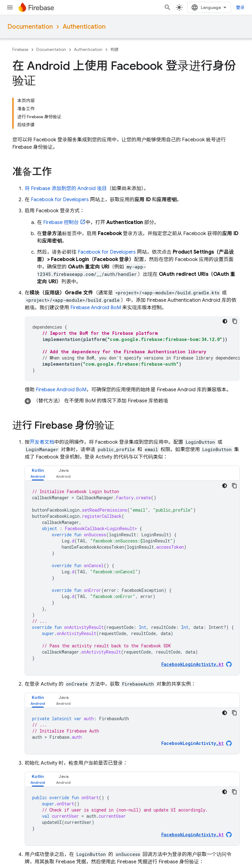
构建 (114, 50)
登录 (240, 7)
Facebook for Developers (60, 200)
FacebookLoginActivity (192, 743)
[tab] (38, 473)
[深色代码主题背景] (225, 321)
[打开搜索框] (167, 7)
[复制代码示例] (235, 321)
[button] (132, 401)
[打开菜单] (10, 7)
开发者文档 (42, 442)
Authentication (84, 27)
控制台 (61, 222)
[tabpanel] (132, 578)
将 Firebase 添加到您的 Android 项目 (66, 189)
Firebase (20, 50)
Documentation (30, 27)
